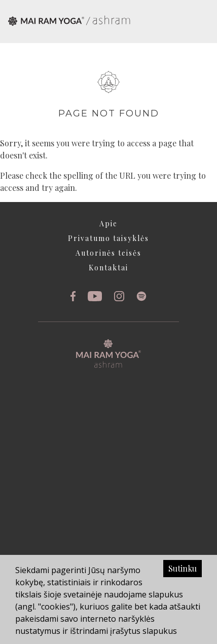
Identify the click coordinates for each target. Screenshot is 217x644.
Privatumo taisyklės (108, 238)
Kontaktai (108, 268)
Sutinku (183, 568)
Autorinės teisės (108, 253)
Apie (108, 224)
